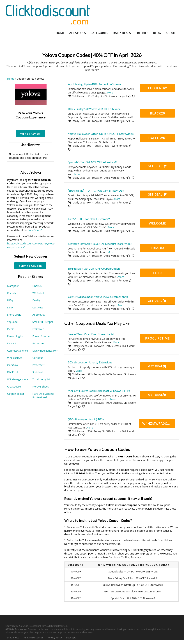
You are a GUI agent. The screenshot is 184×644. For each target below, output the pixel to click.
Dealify (36, 300)
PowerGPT (38, 365)
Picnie (11, 329)
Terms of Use (12, 638)
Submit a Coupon (30, 266)
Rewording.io (15, 336)
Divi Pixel (12, 372)
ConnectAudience (18, 351)
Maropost (13, 286)
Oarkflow (12, 365)
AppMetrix (38, 315)
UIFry (10, 300)
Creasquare (14, 387)
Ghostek (37, 286)
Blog (157, 33)
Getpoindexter (16, 394)
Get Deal (157, 166)
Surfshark (38, 372)
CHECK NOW (157, 88)
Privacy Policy (55, 638)
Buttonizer (38, 343)
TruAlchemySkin (42, 379)
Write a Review (30, 133)
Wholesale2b (15, 358)
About (171, 33)
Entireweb (38, 329)
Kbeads (11, 293)
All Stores (78, 33)
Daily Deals (122, 33)
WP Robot (38, 293)
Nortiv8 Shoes (41, 387)
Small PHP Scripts (43, 322)
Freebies (142, 33)
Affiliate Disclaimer (34, 638)
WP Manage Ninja (18, 379)
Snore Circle (14, 315)
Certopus (38, 358)
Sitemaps (71, 638)
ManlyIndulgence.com (45, 351)
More (110, 92)
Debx (10, 307)
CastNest (38, 307)
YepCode (12, 322)
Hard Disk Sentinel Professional (43, 396)
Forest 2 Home (41, 336)
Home (60, 33)
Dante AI (12, 343)
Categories (99, 33)
